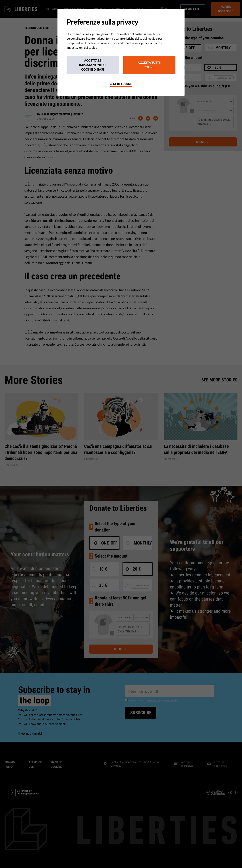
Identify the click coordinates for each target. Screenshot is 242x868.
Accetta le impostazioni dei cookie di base (93, 65)
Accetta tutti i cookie (149, 65)
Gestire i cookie (121, 84)
